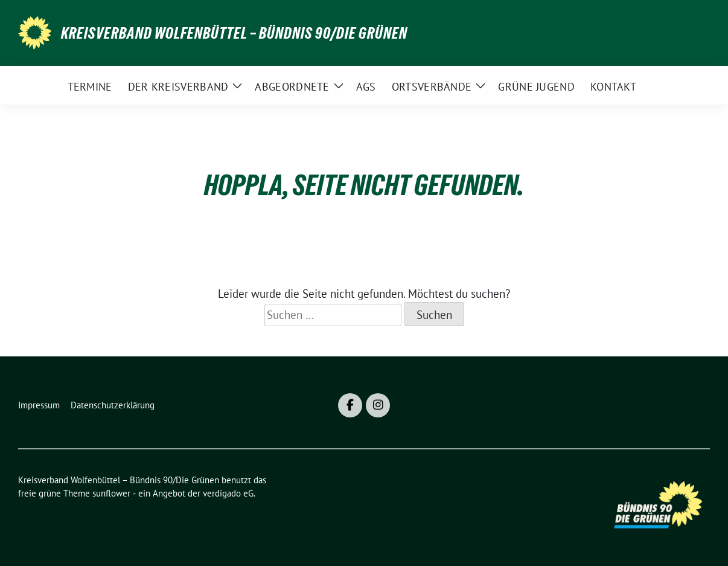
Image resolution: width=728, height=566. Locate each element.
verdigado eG (228, 493)
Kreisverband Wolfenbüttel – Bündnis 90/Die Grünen (234, 33)
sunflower (111, 493)
